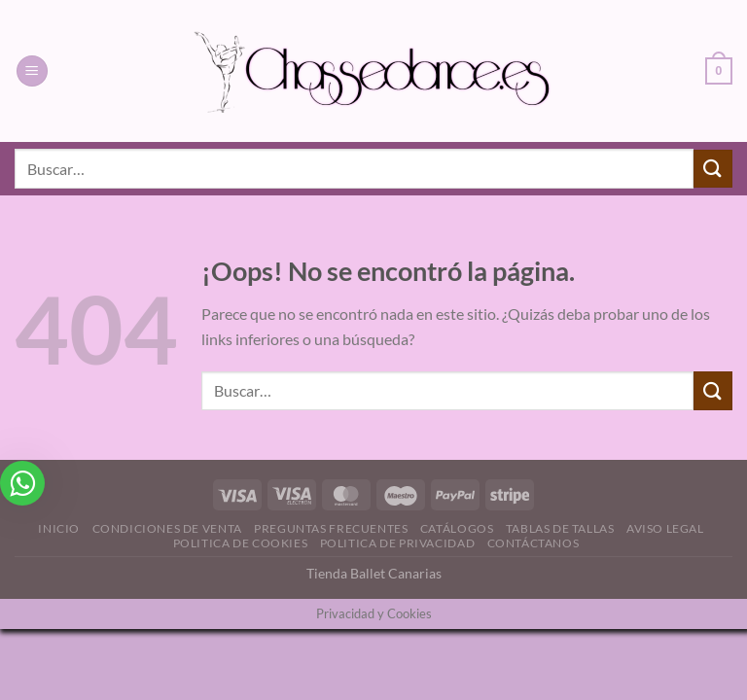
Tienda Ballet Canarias (374, 573)
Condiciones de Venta (167, 528)
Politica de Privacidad (397, 543)
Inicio (59, 528)
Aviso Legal (665, 528)
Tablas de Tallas (560, 528)
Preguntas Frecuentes (331, 528)
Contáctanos (534, 543)
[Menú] (32, 71)
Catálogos (457, 528)
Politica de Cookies (241, 543)
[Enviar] (713, 169)
